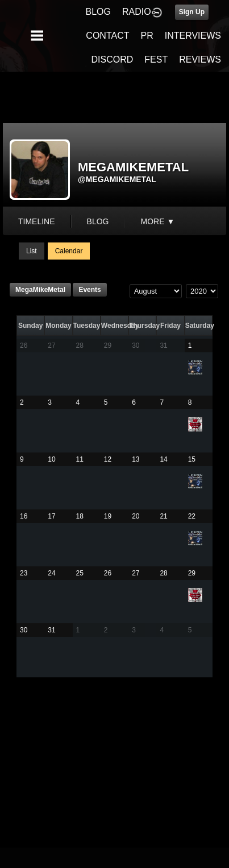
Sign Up (192, 12)
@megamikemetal (117, 179)
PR (147, 36)
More (157, 221)
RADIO (137, 12)
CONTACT (107, 36)
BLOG (98, 12)
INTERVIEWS (193, 36)
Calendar (69, 251)
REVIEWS (200, 59)
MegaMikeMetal (40, 290)
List (32, 251)
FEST (156, 59)
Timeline (37, 221)
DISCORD (113, 59)
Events (89, 290)
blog (98, 221)
